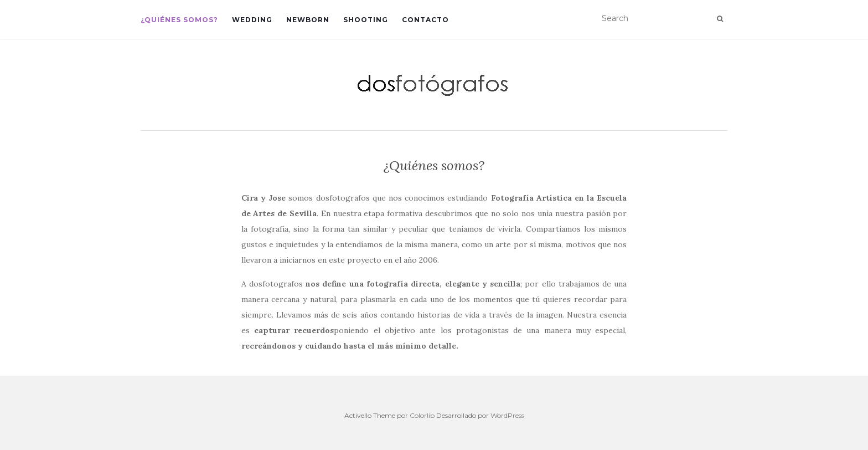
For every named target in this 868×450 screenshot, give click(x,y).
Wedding (252, 20)
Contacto (425, 20)
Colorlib (422, 415)
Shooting (366, 20)
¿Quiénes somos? (179, 20)
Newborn (308, 20)
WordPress (507, 415)
